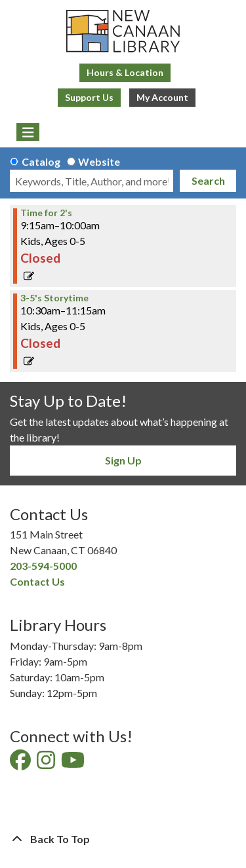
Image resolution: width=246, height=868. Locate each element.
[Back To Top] (123, 839)
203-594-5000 (43, 566)
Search (208, 180)
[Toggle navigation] (28, 132)
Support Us (89, 97)
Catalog (41, 161)
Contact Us (37, 581)
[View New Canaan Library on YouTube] (74, 764)
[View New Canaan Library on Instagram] (47, 764)
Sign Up (123, 460)
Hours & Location (125, 72)
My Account (162, 97)
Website (99, 161)
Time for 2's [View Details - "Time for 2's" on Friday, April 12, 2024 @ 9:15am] (46, 213)
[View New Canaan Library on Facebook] (21, 764)
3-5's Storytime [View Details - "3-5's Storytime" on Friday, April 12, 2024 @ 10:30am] (54, 298)
